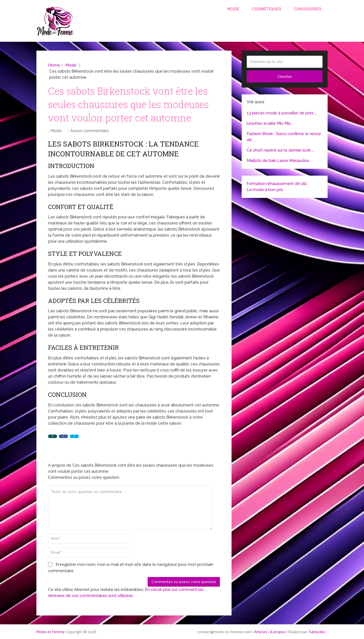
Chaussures (308, 9)
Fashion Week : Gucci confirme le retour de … (284, 137)
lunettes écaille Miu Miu (269, 123)
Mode (233, 9)
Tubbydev (317, 632)
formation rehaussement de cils (277, 184)
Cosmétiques (267, 9)
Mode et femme (51, 632)
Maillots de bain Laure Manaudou (278, 161)
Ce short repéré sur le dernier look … (280, 150)
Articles (261, 632)
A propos (278, 632)
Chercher (285, 77)
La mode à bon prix (265, 190)
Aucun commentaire (89, 131)
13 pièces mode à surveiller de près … (282, 113)
